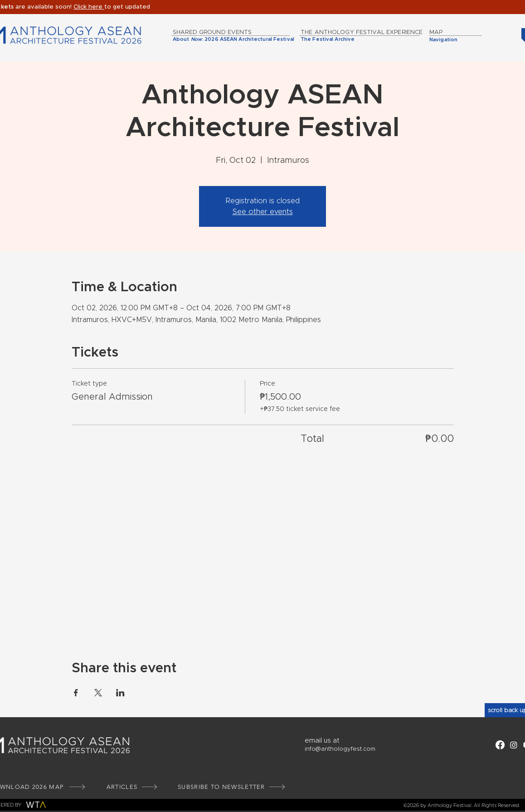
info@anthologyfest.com (340, 749)
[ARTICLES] (132, 787)
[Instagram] (514, 745)
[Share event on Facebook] (76, 693)
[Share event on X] (98, 693)
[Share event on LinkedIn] (120, 693)
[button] (89, 7)
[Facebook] (500, 745)
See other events (263, 212)
